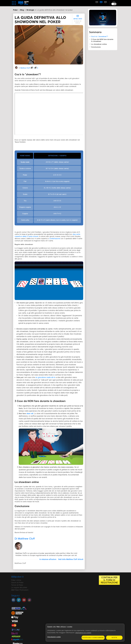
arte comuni (34, 236)
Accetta (114, 638)
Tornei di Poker (17, 585)
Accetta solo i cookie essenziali (93, 638)
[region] (85, 633)
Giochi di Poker (17, 583)
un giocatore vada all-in (46, 377)
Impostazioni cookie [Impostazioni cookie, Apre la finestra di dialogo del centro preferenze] (54, 637)
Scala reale (25, 162)
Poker (15, 10)
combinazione (55, 239)
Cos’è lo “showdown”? (100, 37)
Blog (22, 10)
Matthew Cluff (25, 68)
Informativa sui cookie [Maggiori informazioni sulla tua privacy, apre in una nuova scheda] (83, 633)
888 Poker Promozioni (20, 590)
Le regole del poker (19, 587)
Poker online (16, 580)
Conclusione (96, 47)
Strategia (30, 10)
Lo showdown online (99, 44)
